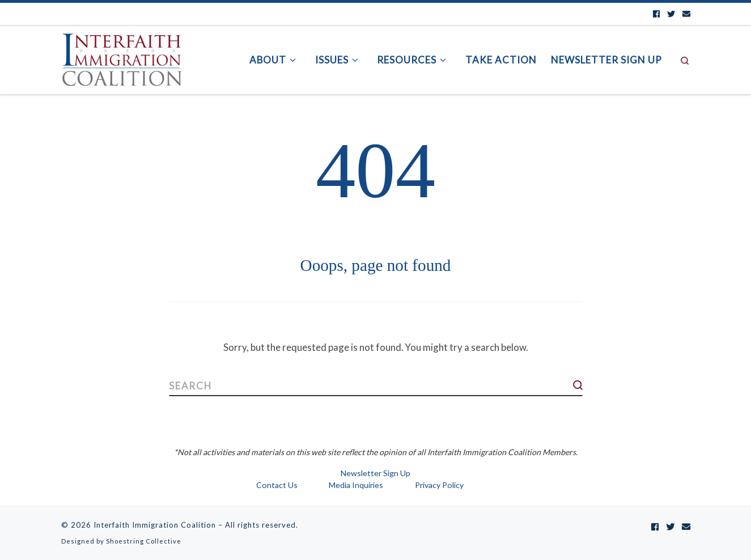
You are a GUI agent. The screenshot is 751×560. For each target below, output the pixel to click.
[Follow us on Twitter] (671, 14)
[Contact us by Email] (686, 14)
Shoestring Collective (144, 541)
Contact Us (277, 485)
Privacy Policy (439, 485)
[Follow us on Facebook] (656, 14)
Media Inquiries (356, 485)
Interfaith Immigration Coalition (155, 525)
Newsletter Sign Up (375, 473)
